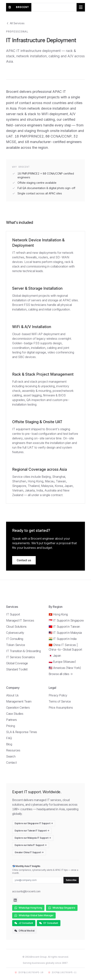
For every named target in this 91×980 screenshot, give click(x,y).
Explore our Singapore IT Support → (34, 823)
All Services (15, 23)
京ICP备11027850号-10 (29, 972)
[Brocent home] (19, 7)
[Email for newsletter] (37, 880)
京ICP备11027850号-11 (62, 972)
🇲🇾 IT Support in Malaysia (65, 633)
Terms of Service (60, 701)
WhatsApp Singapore (62, 908)
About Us (12, 695)
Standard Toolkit (17, 669)
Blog (9, 744)
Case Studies (15, 714)
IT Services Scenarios (21, 657)
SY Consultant (49, 923)
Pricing (10, 726)
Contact (11, 762)
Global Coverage (17, 663)
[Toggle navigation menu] (81, 7)
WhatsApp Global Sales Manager (34, 915)
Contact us (24, 560)
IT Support (13, 614)
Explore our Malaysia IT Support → (33, 838)
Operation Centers (18, 708)
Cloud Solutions (16, 627)
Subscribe (71, 880)
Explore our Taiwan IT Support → (32, 831)
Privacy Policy (58, 695)
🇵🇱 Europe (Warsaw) (62, 662)
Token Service (16, 645)
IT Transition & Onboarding (23, 651)
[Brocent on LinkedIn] (15, 900)
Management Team (19, 701)
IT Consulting (15, 639)
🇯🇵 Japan (55, 656)
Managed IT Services (20, 620)
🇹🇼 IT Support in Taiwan (64, 627)
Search (11, 756)
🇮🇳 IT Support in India (63, 639)
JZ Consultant (24, 923)
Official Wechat (25, 931)
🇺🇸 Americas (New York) (65, 668)
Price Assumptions (61, 708)
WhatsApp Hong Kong (28, 908)
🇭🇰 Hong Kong (58, 614)
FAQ (9, 738)
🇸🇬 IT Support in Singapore (66, 620)
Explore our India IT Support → (31, 845)
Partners (11, 720)
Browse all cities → (61, 674)
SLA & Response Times (22, 732)
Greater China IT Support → (29, 852)
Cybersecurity (15, 633)
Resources (13, 750)
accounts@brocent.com (26, 891)
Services (12, 607)
